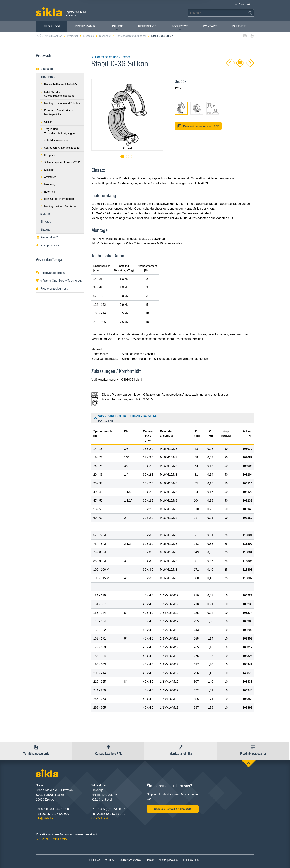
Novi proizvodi (47, 245)
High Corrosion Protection (57, 199)
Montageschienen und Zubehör (60, 103)
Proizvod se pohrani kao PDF (198, 126)
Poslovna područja (50, 273)
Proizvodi (52, 28)
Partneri (239, 26)
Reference (147, 26)
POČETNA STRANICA (51, 36)
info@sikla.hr (44, 818)
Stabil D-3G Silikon (162, 36)
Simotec (46, 222)
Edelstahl (48, 192)
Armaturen (48, 177)
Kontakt (210, 26)
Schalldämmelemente (55, 141)
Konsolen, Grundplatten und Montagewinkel (58, 112)
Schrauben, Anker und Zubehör (60, 148)
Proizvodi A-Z (47, 237)
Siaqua (45, 229)
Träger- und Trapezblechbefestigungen (58, 131)
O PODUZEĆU (190, 860)
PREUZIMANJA (85, 26)
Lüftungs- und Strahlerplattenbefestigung (57, 94)
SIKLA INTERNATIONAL (52, 839)
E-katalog (90, 36)
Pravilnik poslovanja (129, 860)
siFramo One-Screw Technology (59, 281)
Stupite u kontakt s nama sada (173, 809)
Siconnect (107, 36)
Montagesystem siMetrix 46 (58, 206)
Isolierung (48, 184)
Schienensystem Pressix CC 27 (60, 162)
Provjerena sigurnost (52, 289)
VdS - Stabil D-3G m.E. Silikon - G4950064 (174, 419)
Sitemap (150, 860)
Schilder (47, 170)
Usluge (117, 28)
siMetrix (45, 214)
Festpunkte (49, 155)
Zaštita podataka (168, 860)
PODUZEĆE (180, 28)
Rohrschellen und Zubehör (133, 36)
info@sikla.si (100, 818)
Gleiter (46, 122)
